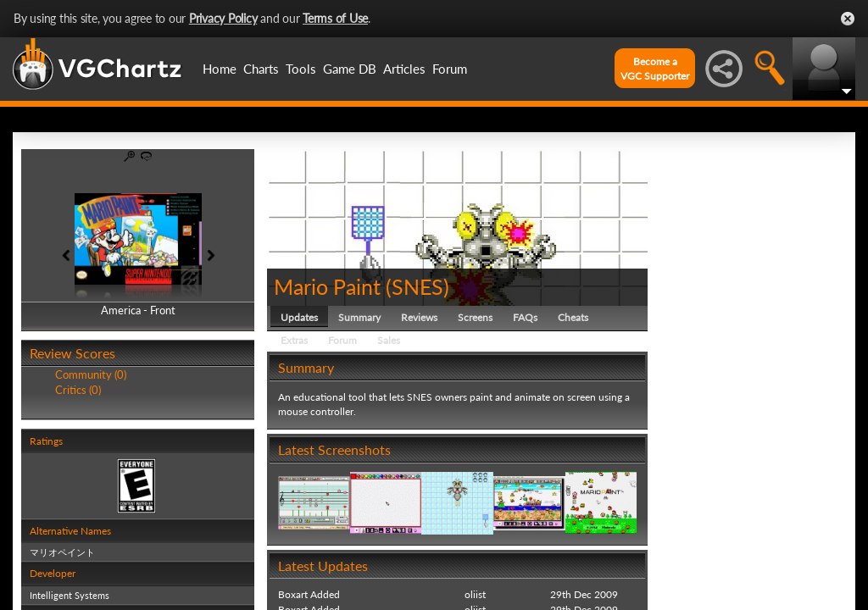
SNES (417, 286)
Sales (389, 340)
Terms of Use (335, 18)
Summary (359, 317)
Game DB (350, 69)
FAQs (525, 317)
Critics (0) (78, 390)
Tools (301, 69)
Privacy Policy (223, 18)
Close (848, 19)
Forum (450, 69)
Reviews (419, 317)
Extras (294, 340)
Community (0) (91, 374)
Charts (261, 69)
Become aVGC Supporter (655, 69)
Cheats (573, 317)
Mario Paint (327, 286)
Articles (404, 69)
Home (220, 69)
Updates (299, 317)
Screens (475, 317)
